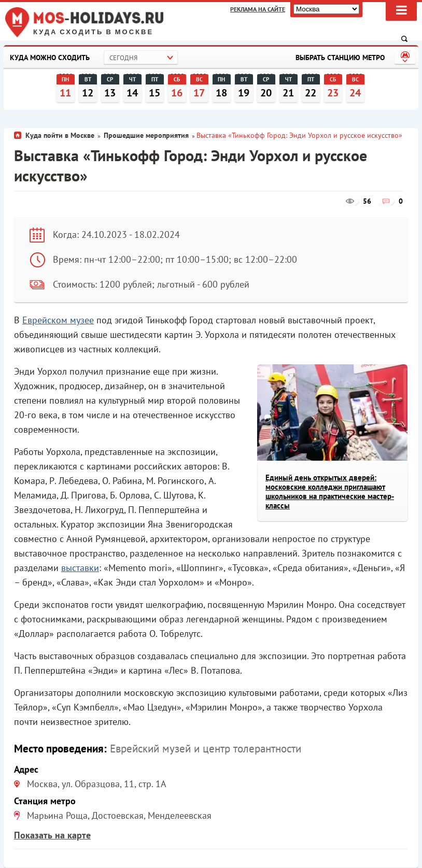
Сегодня (123, 58)
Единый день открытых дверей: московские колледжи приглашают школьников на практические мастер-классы (330, 492)
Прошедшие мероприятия (146, 135)
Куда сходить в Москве (93, 32)
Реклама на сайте (258, 9)
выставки (80, 568)
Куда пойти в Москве (60, 135)
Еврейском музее (58, 320)
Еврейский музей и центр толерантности (206, 749)
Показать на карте (52, 835)
